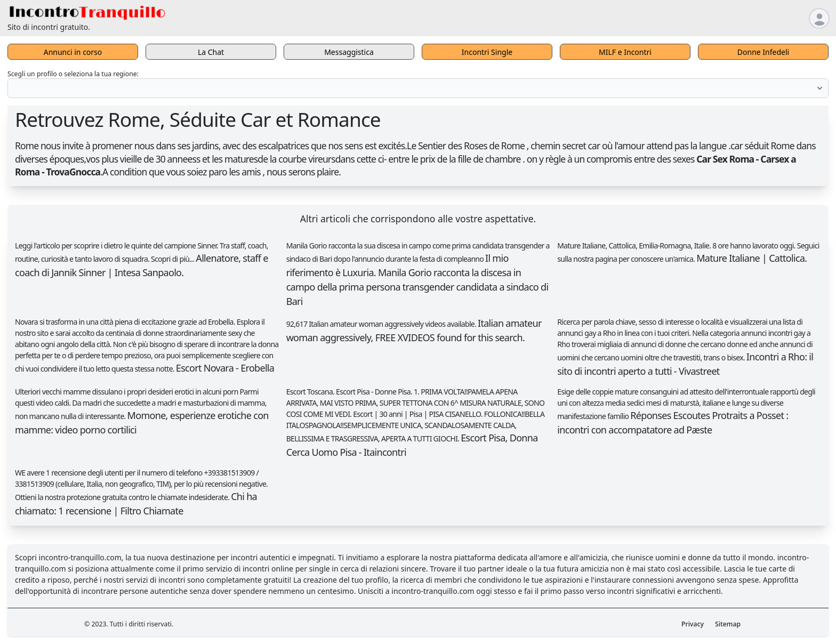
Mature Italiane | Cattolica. (751, 258)
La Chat (211, 52)
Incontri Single (487, 52)
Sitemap (728, 624)
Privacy (693, 624)
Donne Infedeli (763, 52)
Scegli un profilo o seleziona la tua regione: (73, 74)
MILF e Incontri (625, 52)
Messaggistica (349, 52)
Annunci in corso (73, 52)
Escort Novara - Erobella (225, 368)
